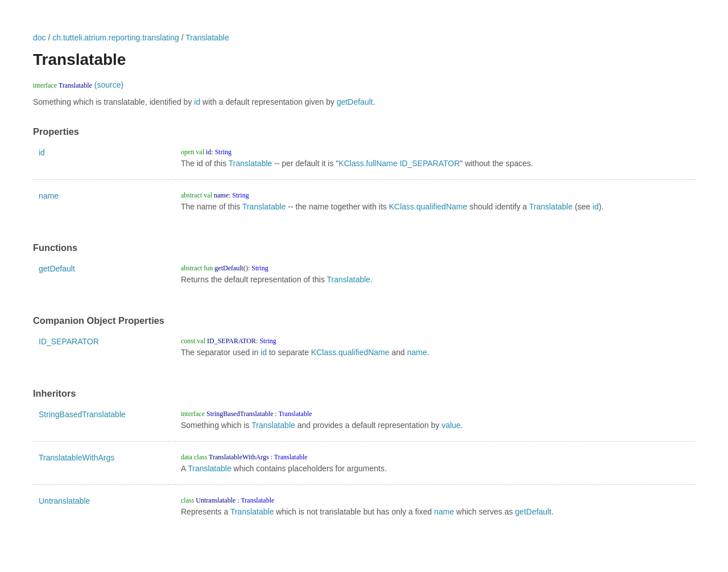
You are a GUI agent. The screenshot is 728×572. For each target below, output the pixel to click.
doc (40, 38)
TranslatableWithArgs (76, 458)
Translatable (207, 38)
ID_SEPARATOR (430, 163)
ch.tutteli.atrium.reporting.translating (116, 38)
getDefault (355, 102)
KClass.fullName (368, 163)
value (451, 425)
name (49, 196)
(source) (109, 85)
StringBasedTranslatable (82, 414)
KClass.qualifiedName (428, 207)
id (197, 102)
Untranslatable (64, 501)
